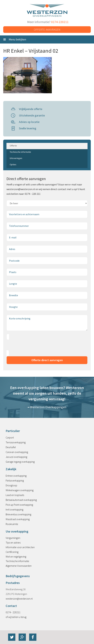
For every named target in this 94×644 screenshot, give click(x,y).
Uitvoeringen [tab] (16, 158)
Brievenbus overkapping (18, 514)
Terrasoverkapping (16, 442)
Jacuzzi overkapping (16, 457)
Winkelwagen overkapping (20, 490)
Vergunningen (13, 538)
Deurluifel (11, 447)
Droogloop (11, 485)
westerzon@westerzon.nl (19, 599)
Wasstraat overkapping (18, 519)
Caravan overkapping (17, 452)
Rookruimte (12, 524)
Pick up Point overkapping (19, 505)
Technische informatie (17, 561)
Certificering (12, 552)
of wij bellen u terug (16, 617)
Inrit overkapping (14, 509)
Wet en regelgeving (16, 557)
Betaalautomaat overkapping (21, 500)
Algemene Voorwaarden (19, 566)
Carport (10, 437)
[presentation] (31, 345)
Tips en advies (13, 543)
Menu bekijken (15, 39)
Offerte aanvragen (47, 30)
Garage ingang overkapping (20, 462)
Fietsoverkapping (15, 481)
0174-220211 (60, 22)
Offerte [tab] (13, 146)
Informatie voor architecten (20, 547)
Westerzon (47, 11)
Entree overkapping (16, 476)
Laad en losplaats (15, 495)
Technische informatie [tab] (20, 152)
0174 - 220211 (13, 612)
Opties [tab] (13, 164)
